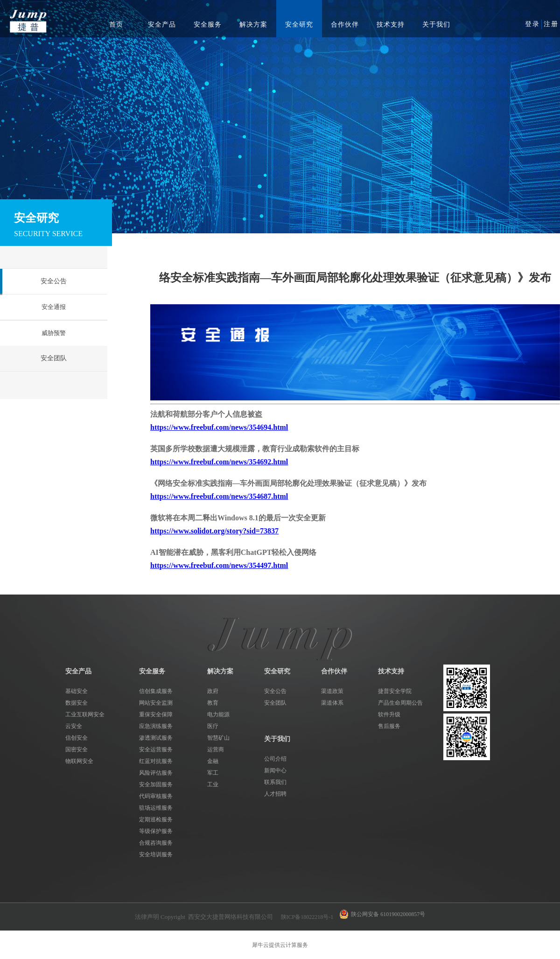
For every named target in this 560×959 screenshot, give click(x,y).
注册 (551, 24)
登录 (532, 24)
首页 (116, 24)
